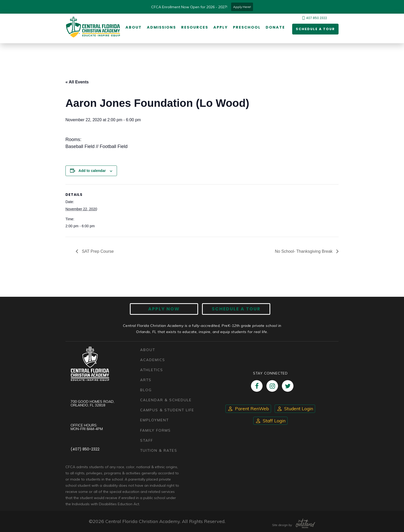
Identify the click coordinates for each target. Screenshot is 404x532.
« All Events (77, 82)
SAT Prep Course (97, 251)
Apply (220, 28)
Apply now (167, 309)
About (133, 28)
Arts (146, 380)
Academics (153, 360)
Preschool (246, 28)
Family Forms (155, 430)
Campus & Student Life (167, 410)
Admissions (160, 28)
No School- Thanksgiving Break (304, 251)
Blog (146, 390)
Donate (274, 28)
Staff (147, 440)
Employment (154, 420)
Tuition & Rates (159, 450)
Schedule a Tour (313, 29)
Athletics (152, 370)
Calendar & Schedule (166, 400)
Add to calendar (92, 171)
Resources (194, 28)
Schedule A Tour (233, 309)
